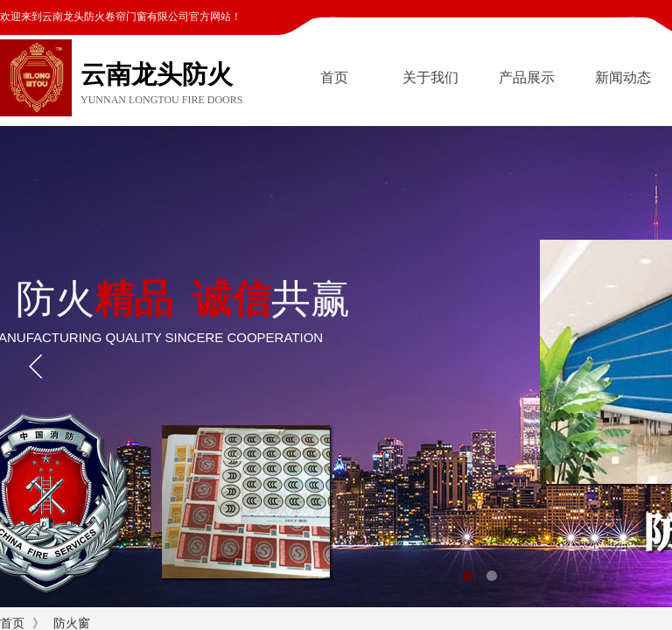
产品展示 (527, 77)
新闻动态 (623, 77)
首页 (334, 77)
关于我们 (430, 77)
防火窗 (72, 623)
